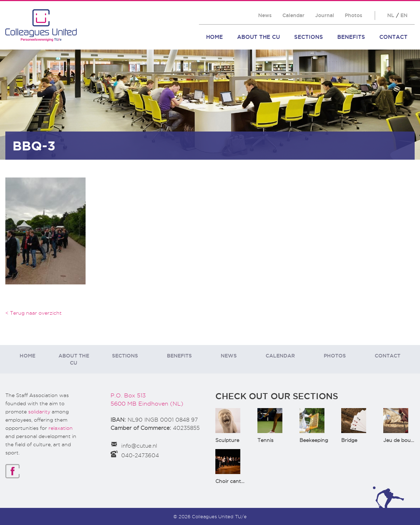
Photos (354, 15)
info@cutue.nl (139, 446)
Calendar (293, 15)
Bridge (349, 440)
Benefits (351, 37)
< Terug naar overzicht (34, 313)
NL (391, 15)
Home (214, 37)
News (265, 15)
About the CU (258, 37)
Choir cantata (232, 481)
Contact (393, 37)
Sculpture (227, 440)
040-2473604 (140, 455)
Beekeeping (314, 440)
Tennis (265, 440)
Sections (309, 37)
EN (404, 15)
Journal (325, 15)
